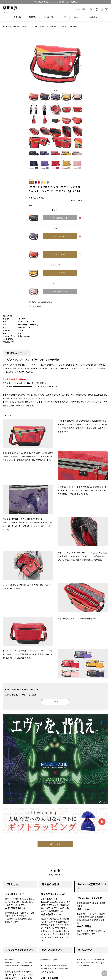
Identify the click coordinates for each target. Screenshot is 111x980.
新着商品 (32, 17)
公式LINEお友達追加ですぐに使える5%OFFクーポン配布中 (56, 2)
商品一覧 (17, 17)
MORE (55, 702)
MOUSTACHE (14, 26)
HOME (6, 26)
